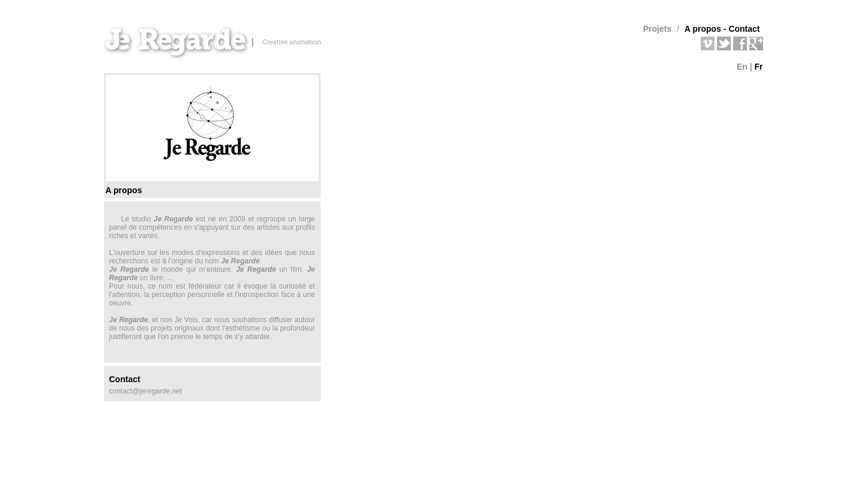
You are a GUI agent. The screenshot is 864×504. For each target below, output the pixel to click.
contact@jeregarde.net (146, 391)
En (742, 67)
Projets (657, 29)
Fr (759, 67)
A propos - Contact (722, 29)
